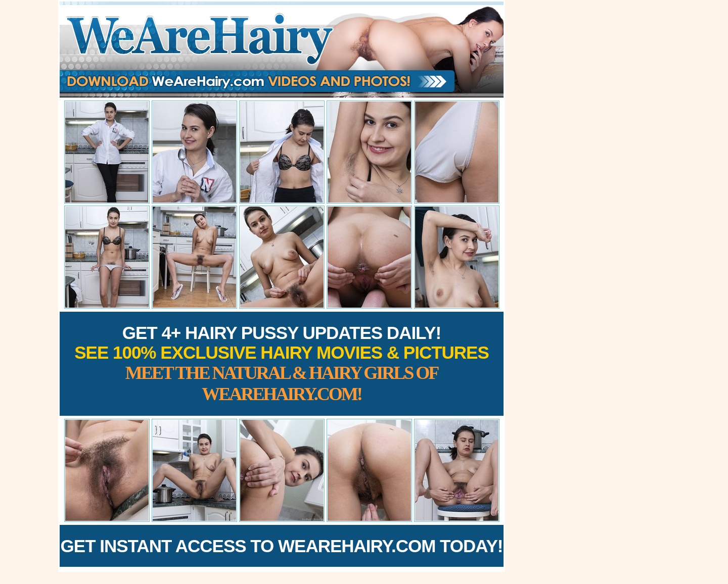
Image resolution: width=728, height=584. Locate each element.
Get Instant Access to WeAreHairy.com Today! (282, 546)
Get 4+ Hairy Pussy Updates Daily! (282, 363)
